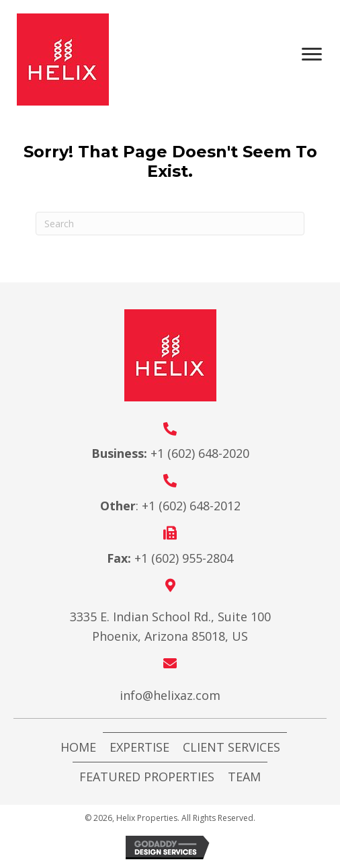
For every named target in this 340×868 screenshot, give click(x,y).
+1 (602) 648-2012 (191, 506)
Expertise (139, 747)
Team (244, 777)
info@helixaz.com (170, 695)
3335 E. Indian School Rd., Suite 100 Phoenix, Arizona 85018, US (170, 626)
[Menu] (316, 54)
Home (78, 747)
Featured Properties (147, 777)
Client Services (231, 747)
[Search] (170, 224)
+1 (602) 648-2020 (200, 453)
